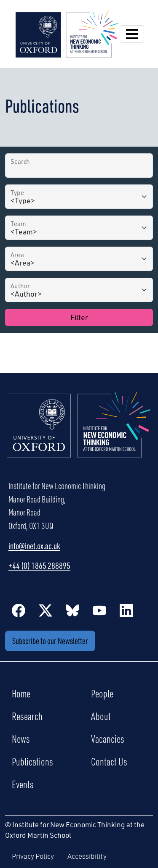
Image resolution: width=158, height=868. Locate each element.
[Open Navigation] (132, 34)
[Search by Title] (79, 166)
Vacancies (108, 739)
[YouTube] (99, 610)
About (101, 716)
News (21, 739)
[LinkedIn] (126, 610)
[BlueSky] (72, 610)
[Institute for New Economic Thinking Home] (79, 434)
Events (23, 784)
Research (27, 716)
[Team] (79, 228)
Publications (32, 761)
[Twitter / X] (46, 610)
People (102, 693)
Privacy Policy (33, 856)
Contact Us (109, 761)
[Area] (79, 259)
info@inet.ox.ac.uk (34, 546)
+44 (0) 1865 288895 (39, 566)
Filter (79, 317)
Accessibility (87, 856)
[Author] (79, 290)
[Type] (79, 197)
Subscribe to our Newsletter (50, 641)
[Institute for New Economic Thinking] (67, 33)
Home (21, 693)
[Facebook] (19, 610)
